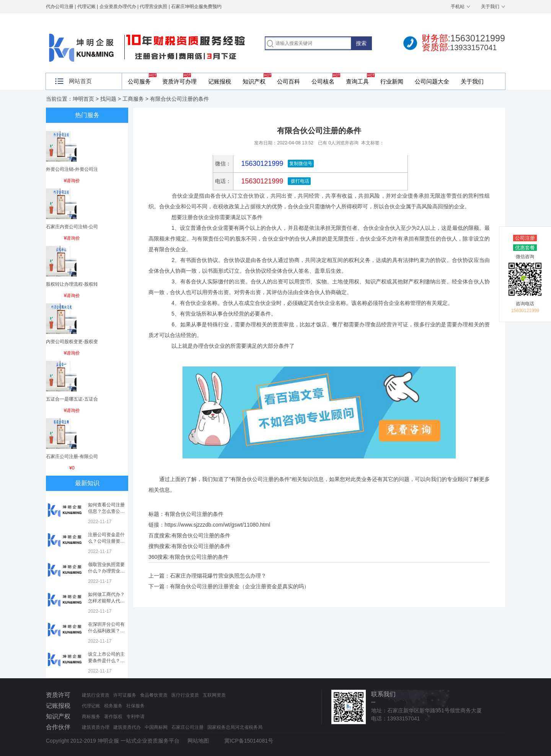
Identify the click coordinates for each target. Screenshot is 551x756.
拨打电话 (299, 181)
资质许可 (58, 695)
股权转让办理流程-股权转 (72, 284)
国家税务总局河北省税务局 (235, 727)
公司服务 (139, 81)
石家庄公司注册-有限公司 (72, 457)
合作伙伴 (58, 727)
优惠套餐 (525, 248)
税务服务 (113, 706)
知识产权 (254, 81)
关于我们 (490, 7)
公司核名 (323, 81)
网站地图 (198, 741)
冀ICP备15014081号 (249, 741)
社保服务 (135, 706)
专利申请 (135, 717)
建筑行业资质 (96, 695)
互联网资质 (214, 695)
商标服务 (91, 717)
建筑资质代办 (127, 727)
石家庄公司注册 (187, 727)
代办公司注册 (60, 7)
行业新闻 (392, 81)
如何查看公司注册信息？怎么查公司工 (106, 511)
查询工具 (357, 81)
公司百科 (289, 81)
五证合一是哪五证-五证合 (72, 399)
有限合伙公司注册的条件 (201, 535)
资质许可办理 (179, 81)
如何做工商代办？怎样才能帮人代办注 (106, 601)
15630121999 (261, 181)
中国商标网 (156, 727)
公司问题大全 (432, 81)
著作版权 (113, 717)
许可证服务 (125, 695)
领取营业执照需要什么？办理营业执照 (106, 571)
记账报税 (220, 81)
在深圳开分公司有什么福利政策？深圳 (106, 631)
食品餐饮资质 (154, 695)
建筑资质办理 (96, 727)
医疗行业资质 (185, 695)
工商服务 (133, 99)
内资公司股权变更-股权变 (72, 342)
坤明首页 (83, 99)
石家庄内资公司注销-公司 (72, 227)
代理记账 (91, 706)
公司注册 (525, 238)
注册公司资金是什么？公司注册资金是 (106, 541)
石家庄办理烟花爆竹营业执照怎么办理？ (218, 576)
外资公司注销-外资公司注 (72, 169)
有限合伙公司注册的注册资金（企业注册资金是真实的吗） (240, 586)
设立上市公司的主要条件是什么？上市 (106, 661)
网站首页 (80, 81)
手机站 (458, 7)
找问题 (108, 99)
